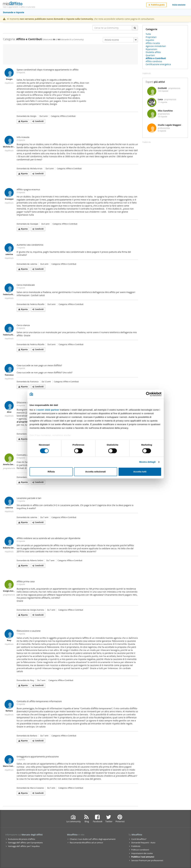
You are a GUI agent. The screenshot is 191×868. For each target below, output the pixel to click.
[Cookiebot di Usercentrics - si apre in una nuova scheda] (148, 394)
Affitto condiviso (154, 61)
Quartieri (150, 55)
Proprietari (151, 37)
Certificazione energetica (158, 64)
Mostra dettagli (147, 462)
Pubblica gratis (157, 5)
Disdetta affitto (153, 52)
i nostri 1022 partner (48, 410)
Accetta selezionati (95, 472)
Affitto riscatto (153, 43)
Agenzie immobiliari (156, 46)
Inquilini (150, 40)
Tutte (148, 34)
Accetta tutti (140, 472)
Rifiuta (51, 472)
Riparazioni (151, 49)
